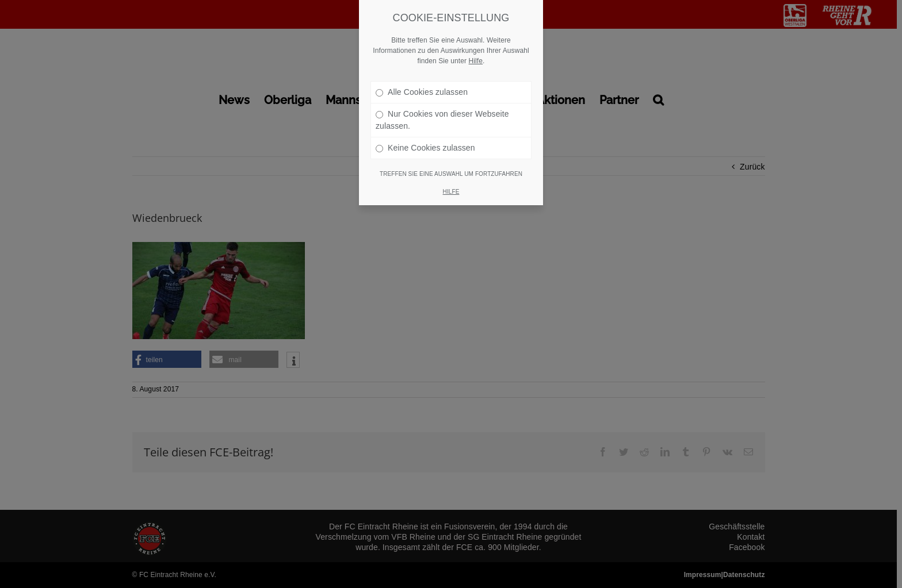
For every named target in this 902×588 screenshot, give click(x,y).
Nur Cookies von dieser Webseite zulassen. (442, 106)
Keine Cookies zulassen (425, 134)
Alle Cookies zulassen (422, 78)
